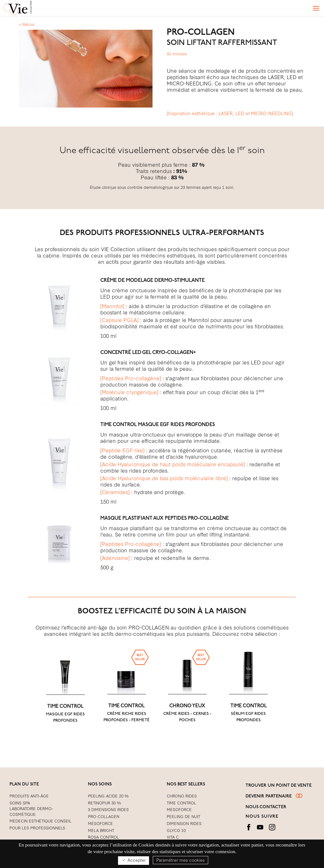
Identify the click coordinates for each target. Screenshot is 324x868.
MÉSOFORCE (179, 809)
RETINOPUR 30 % (104, 803)
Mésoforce (100, 823)
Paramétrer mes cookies (181, 860)
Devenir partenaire (274, 796)
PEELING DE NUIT (184, 816)
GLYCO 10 (176, 830)
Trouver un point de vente (279, 786)
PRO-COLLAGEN (104, 816)
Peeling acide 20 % (108, 796)
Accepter (134, 860)
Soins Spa (20, 803)
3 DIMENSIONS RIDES (108, 809)
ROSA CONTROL (103, 837)
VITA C (173, 837)
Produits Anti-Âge (29, 796)
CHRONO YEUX (187, 725)
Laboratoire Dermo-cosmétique (31, 811)
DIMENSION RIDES (184, 823)
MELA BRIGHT (101, 830)
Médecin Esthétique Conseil (40, 821)
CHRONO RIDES (182, 796)
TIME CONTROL (65, 725)
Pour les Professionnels (37, 828)
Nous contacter (266, 807)
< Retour (27, 24)
